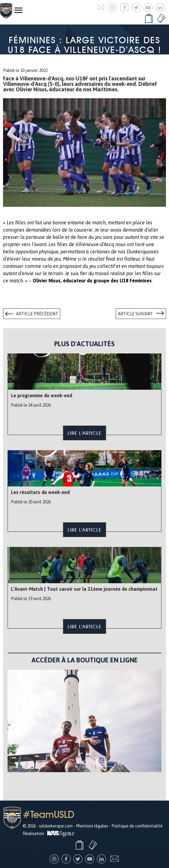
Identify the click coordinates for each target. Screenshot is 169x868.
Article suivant (135, 314)
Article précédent (37, 314)
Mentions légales (92, 826)
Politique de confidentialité (137, 826)
